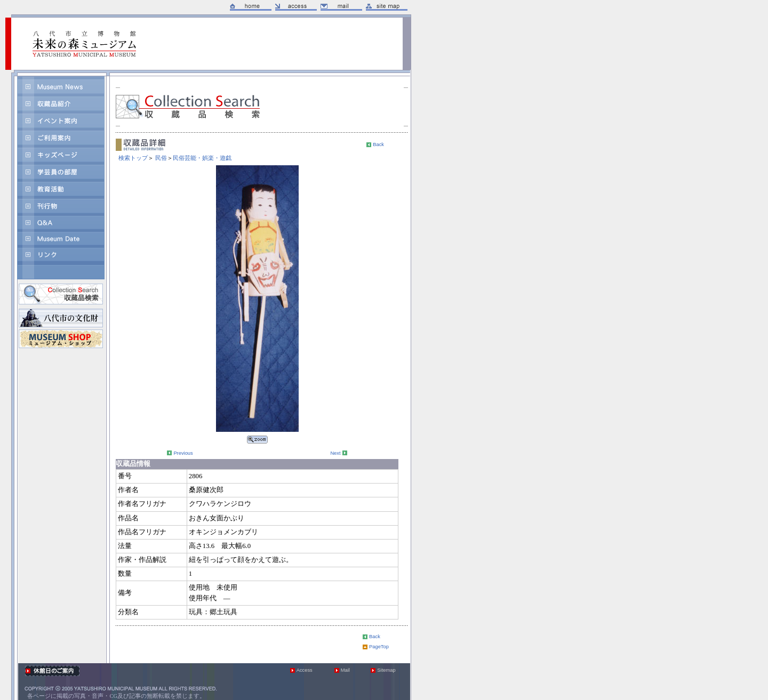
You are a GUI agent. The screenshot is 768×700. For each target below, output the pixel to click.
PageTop (379, 647)
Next (335, 453)
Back (378, 144)
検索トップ (133, 158)
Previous (183, 453)
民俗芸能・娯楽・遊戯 (202, 158)
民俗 (161, 158)
